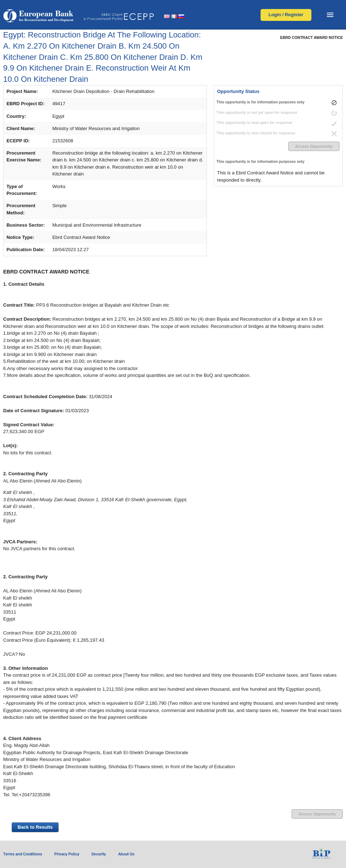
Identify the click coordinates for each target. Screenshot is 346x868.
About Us (126, 854)
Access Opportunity (314, 146)
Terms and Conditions (23, 854)
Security (99, 854)
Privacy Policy (67, 854)
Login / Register (286, 15)
